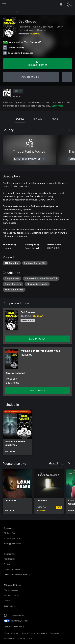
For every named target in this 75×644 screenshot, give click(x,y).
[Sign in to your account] (70, 4)
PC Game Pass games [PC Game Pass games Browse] (13, 538)
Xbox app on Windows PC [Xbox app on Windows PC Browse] (14, 544)
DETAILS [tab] (20, 119)
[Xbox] (9, 12)
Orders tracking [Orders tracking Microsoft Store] (10, 606)
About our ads (10, 638)
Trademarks (54, 633)
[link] (17, 432)
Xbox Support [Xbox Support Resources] (9, 559)
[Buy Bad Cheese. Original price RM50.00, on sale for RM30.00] (37, 64)
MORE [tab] (55, 119)
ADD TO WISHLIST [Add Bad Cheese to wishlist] (31, 77)
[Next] (69, 130)
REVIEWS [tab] (37, 119)
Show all (54, 463)
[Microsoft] (37, 2)
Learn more (57, 106)
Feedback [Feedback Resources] (8, 564)
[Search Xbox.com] (12, 4)
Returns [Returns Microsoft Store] (7, 601)
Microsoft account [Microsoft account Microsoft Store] (11, 590)
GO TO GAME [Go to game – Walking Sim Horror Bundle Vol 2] (38, 390)
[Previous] (62, 130)
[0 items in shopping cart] (62, 4)
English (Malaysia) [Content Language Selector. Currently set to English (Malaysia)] (16, 615)
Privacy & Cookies (28, 633)
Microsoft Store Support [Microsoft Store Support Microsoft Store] (14, 595)
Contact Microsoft (11, 633)
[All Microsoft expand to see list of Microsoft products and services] (4, 4)
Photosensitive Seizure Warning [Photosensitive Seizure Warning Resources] (17, 575)
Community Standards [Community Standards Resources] (13, 569)
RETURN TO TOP (38, 339)
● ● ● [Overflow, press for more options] (67, 77)
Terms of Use (42, 633)
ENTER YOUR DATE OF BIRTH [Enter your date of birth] (29, 159)
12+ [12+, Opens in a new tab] (18, 91)
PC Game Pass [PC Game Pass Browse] (10, 533)
